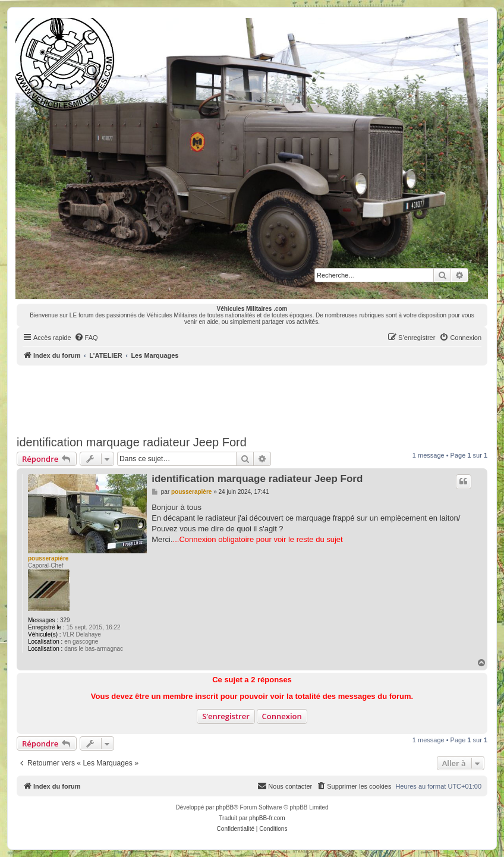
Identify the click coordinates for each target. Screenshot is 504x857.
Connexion (282, 716)
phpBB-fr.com (267, 818)
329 (65, 620)
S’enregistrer (226, 716)
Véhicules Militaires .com (252, 309)
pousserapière (48, 558)
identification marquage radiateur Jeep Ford (132, 442)
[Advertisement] (252, 398)
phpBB (225, 807)
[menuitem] (86, 338)
